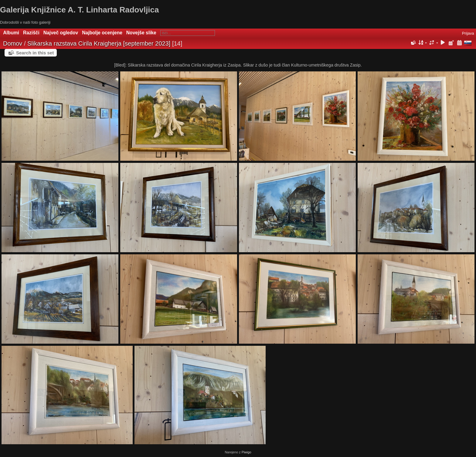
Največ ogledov (61, 33)
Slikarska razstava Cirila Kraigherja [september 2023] (99, 43)
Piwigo (246, 452)
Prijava (468, 33)
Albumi (11, 33)
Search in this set (35, 53)
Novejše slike (141, 33)
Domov (13, 43)
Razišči (31, 33)
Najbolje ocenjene (102, 33)
